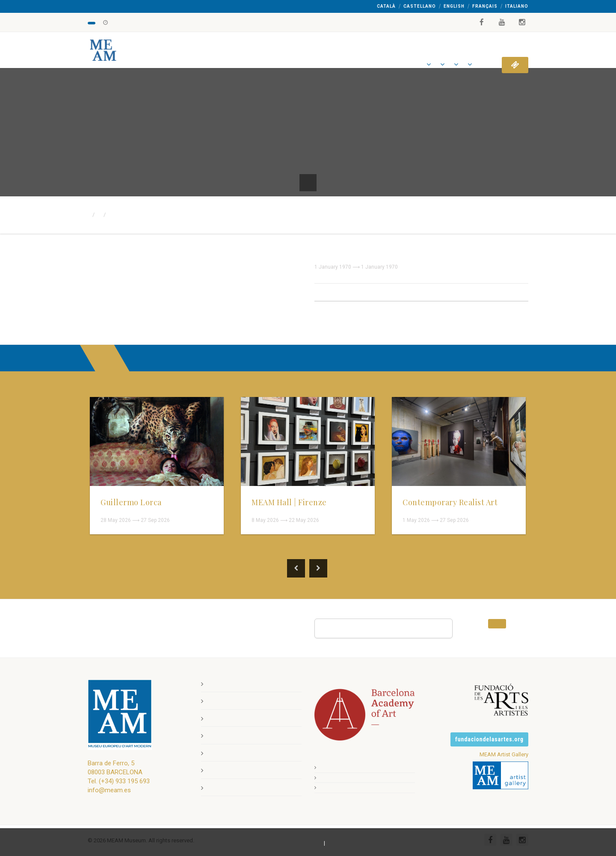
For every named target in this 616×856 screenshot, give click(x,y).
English (454, 6)
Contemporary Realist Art (450, 502)
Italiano (517, 6)
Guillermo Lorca (131, 502)
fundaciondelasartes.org (489, 739)
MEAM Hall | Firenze (289, 502)
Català (386, 6)
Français (485, 6)
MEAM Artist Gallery (504, 754)
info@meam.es (109, 790)
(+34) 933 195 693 (124, 781)
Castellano (420, 6)
